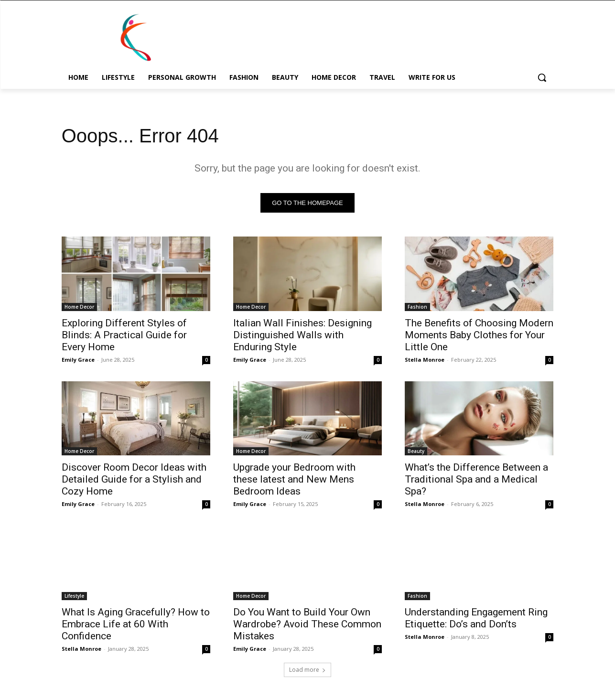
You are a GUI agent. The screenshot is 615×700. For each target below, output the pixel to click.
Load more (307, 670)
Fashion (417, 307)
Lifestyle (74, 596)
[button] (542, 77)
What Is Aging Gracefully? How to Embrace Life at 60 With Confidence (136, 624)
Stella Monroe (425, 360)
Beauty (416, 451)
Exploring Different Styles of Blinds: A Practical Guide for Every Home (124, 335)
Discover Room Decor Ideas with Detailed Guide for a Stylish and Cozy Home (134, 479)
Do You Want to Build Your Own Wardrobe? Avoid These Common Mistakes (307, 624)
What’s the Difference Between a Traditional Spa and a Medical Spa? (476, 479)
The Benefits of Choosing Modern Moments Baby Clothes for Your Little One (479, 335)
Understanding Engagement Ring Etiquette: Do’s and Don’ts (476, 618)
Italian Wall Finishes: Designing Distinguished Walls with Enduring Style (302, 335)
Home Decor (79, 307)
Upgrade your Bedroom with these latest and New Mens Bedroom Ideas (294, 479)
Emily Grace (78, 360)
